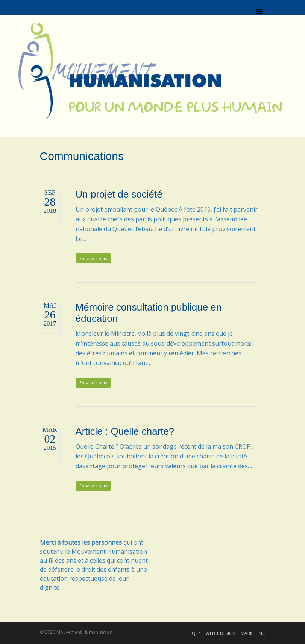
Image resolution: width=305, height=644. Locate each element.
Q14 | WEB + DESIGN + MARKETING (229, 633)
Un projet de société (119, 194)
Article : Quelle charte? (125, 431)
